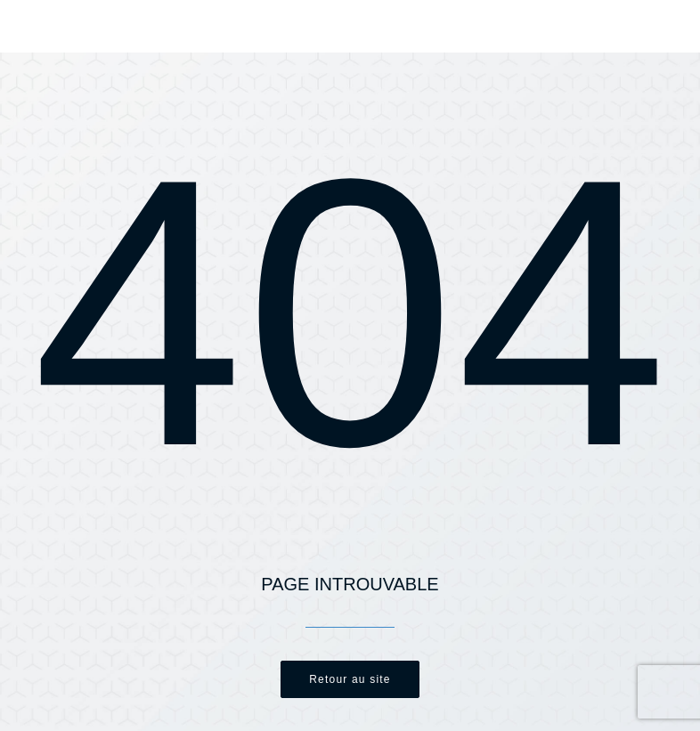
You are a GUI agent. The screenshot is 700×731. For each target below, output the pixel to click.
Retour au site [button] (350, 679)
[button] (659, 27)
